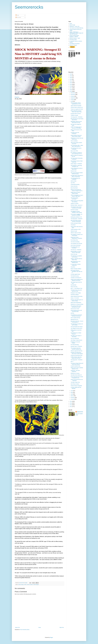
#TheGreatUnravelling (75, 185)
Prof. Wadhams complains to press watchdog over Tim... (77, 153)
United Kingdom (36, 585)
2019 (71, 84)
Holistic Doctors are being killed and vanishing (77, 201)
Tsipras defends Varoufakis (76, 106)
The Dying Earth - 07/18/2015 (76, 360)
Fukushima (73, 267)
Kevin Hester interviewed (76, 245)
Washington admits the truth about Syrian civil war (76, 122)
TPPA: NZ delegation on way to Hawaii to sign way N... (77, 196)
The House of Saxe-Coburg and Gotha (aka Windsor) (77, 364)
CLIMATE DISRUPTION (75, 366)
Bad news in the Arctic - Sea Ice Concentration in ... (77, 322)
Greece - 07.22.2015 (75, 298)
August (72, 100)
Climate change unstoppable (76, 386)
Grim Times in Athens (75, 384)
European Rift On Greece (76, 114)
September (73, 98)
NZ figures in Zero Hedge (76, 293)
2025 (71, 74)
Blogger (51, 637)
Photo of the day (74, 254)
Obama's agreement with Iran (76, 351)
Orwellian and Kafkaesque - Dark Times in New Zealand (77, 353)
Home (40, 627)
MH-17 (72, 362)
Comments (18, 17)
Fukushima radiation (75, 295)
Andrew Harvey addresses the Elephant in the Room (77, 280)
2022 (71, 79)
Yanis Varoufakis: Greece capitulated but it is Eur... (76, 103)
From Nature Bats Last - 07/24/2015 (75, 247)
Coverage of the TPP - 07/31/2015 (75, 133)
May (72, 392)
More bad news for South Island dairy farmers (77, 119)
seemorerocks (80, 412)
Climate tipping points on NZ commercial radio (76, 311)
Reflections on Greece (75, 373)
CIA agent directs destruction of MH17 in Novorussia (77, 176)
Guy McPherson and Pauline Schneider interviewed (76, 316)
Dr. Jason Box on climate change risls (76, 265)
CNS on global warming (75, 318)
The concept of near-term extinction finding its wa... (76, 349)
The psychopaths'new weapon (77, 327)
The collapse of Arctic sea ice (76, 328)
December (73, 93)
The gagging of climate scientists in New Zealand (76, 212)
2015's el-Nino (73, 181)
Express (17, 97)
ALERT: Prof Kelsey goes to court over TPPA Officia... (76, 128)
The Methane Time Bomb (75, 44)
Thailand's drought (74, 115)
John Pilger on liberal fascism (76, 340)
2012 (71, 405)
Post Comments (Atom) (25, 630)
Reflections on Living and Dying (77, 304)
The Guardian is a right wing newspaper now (76, 166)
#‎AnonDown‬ (73, 225)
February (73, 398)
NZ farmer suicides (74, 210)
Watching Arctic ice (74, 319)
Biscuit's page (72, 25)
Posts (17, 15)
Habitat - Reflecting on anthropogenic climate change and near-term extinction (76, 33)
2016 (71, 90)
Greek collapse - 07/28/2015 (76, 164)
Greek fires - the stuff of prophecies (75, 371)
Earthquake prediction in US (76, 217)
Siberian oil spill (74, 231)
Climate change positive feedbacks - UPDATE (74, 36)
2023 (71, 78)
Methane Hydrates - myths (75, 38)
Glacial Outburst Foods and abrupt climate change (76, 136)
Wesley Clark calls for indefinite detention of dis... (77, 368)
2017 (71, 88)
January (73, 399)
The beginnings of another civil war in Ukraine (77, 324)
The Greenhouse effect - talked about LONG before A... (77, 146)
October (73, 96)
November (73, 95)
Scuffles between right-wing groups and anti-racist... (76, 358)
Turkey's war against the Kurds (77, 109)
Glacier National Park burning (76, 296)
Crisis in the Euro (74, 186)
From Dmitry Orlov (74, 240)
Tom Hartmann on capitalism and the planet (76, 256)
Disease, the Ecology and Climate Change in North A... (77, 190)
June (72, 391)
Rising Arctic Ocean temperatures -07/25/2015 (76, 238)
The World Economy (75, 276)
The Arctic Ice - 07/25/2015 (76, 250)
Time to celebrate (74, 141)
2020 (71, 83)
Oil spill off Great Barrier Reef (76, 355)
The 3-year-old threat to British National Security (77, 173)
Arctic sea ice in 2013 (75, 309)
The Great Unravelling (75, 242)
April (72, 394)
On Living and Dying (75, 345)
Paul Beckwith (73, 285)
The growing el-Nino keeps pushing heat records (76, 306)
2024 (71, 76)
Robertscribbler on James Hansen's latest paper (76, 252)
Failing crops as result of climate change (75, 193)
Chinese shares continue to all (77, 107)
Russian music (74, 171)
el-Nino (25, 585)
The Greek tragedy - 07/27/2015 (75, 198)
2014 (71, 401)
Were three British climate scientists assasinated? (76, 221)
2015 (71, 91)
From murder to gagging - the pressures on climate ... (76, 215)
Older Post (62, 627)
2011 (71, 407)
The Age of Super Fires (75, 382)
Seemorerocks (29, 7)
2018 (71, 86)
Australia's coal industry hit (76, 278)
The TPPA (73, 183)
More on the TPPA (74, 151)
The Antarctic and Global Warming (76, 28)
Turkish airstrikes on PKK (76, 229)
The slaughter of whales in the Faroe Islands (77, 235)
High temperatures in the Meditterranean (76, 262)
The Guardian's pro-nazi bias (76, 244)
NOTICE (72, 313)
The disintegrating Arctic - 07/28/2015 (76, 179)
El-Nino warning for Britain (76, 223)
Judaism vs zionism (75, 204)
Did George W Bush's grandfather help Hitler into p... (76, 272)
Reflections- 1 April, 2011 (75, 26)
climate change (21, 585)
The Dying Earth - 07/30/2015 (76, 117)
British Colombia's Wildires (76, 269)
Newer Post (17, 627)
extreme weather (30, 585)
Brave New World (74, 188)
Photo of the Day (74, 287)
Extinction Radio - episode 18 (76, 205)
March (72, 396)
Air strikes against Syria (75, 274)
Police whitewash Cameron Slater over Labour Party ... (77, 111)
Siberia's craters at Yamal (76, 233)
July (72, 101)
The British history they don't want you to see (76, 291)
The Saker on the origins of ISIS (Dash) (76, 336)
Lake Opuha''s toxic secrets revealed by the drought (76, 207)
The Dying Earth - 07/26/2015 (76, 219)
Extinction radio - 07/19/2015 (76, 346)
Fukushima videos (73, 40)
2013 (71, 403)
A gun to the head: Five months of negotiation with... (77, 377)
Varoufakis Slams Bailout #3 (76, 375)
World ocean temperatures (76, 303)
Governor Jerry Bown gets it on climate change (77, 300)
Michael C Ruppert (73, 45)
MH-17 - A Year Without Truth (76, 288)
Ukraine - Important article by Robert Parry (76, 259)
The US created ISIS (75, 338)
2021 (71, 81)
